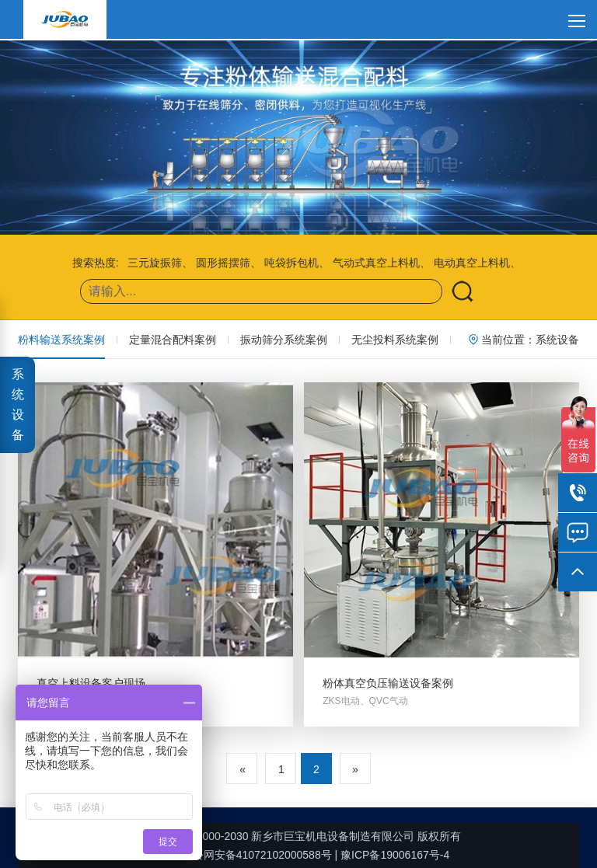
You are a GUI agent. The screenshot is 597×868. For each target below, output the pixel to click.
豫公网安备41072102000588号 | (252, 855)
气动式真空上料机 (376, 263)
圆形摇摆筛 (223, 263)
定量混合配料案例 (173, 340)
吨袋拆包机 (292, 263)
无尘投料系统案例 (395, 340)
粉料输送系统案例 (61, 340)
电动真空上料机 (472, 263)
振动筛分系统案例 (284, 340)
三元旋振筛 (155, 263)
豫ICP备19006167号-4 (395, 855)
